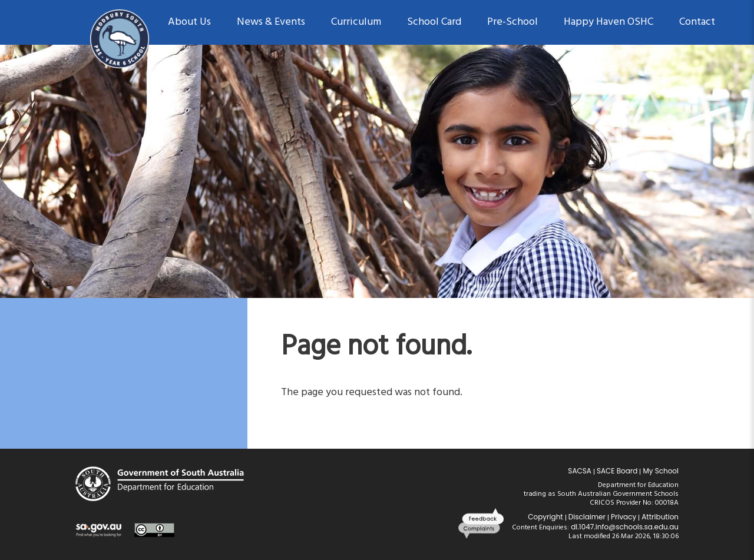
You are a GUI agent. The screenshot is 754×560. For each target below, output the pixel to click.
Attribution (660, 517)
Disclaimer (587, 517)
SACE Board (617, 471)
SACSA (580, 471)
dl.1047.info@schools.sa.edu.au (625, 527)
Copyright (545, 517)
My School (661, 471)
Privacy (624, 517)
